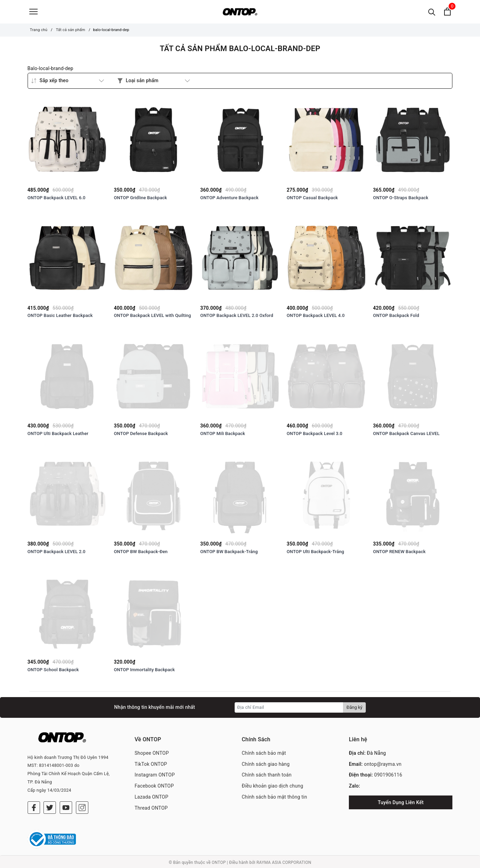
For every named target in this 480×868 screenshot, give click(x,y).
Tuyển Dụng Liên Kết (401, 805)
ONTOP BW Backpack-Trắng (229, 554)
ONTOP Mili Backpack (223, 436)
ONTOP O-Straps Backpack (401, 200)
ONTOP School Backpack (53, 672)
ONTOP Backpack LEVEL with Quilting (153, 318)
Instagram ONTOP (155, 778)
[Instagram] (82, 800)
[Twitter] (50, 800)
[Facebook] (34, 800)
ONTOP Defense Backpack (141, 436)
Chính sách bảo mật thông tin (274, 799)
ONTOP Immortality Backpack (144, 672)
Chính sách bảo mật (264, 755)
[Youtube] (66, 800)
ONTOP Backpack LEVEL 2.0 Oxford (237, 318)
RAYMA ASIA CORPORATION (284, 861)
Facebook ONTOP (154, 788)
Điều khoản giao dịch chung (272, 788)
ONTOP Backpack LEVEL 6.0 (57, 200)
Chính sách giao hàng (266, 766)
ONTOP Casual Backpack (312, 200)
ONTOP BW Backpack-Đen (141, 554)
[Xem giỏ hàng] (447, 13)
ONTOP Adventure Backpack (229, 200)
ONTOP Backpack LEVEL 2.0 (57, 554)
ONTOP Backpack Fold (396, 318)
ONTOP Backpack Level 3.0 (315, 436)
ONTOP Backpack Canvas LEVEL (406, 436)
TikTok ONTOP (151, 766)
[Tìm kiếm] (432, 13)
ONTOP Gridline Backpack (140, 200)
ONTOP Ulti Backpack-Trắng (316, 554)
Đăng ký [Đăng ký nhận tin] (354, 710)
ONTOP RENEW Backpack (399, 554)
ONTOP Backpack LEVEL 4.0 (316, 318)
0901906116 (388, 778)
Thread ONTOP (151, 810)
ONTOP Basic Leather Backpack (60, 318)
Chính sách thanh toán (266, 778)
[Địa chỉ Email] (289, 710)
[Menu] (33, 13)
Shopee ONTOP (152, 755)
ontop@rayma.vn (383, 766)
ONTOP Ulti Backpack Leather (58, 436)
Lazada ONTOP (151, 799)
